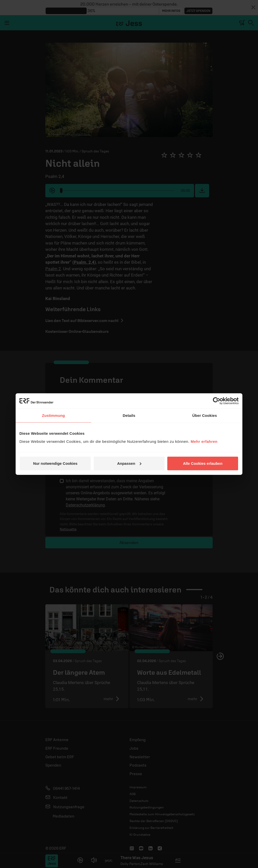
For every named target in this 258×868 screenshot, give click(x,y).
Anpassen (129, 463)
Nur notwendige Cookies (55, 463)
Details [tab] (129, 415)
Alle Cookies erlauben (203, 463)
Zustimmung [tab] (54, 415)
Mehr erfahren (204, 441)
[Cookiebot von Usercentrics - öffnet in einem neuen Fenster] (217, 401)
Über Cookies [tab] (205, 415)
